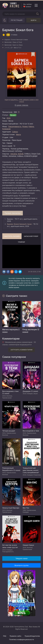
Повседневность (15, 126)
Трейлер (21, 242)
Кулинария (6, 129)
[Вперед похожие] (41, 317)
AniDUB (21, 154)
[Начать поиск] (37, 14)
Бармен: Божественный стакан (19, 224)
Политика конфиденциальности (21, 639)
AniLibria (14, 154)
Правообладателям (32, 636)
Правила (15, 636)
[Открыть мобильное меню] (36, 5)
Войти (34, 20)
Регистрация (17, 20)
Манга (18, 134)
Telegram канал (21, 558)
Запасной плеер (31, 236)
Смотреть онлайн (12, 236)
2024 (8, 118)
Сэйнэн (15, 132)
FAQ (5, 636)
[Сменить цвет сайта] (5, 20)
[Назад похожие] (2, 317)
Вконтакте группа (21, 565)
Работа (31, 126)
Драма (25, 126)
